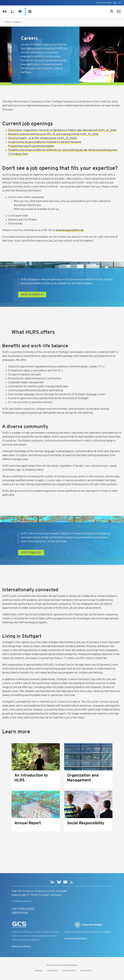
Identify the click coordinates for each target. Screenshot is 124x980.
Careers (17, 22)
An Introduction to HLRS (31, 778)
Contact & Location (22, 901)
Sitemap (39, 971)
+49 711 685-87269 (23, 909)
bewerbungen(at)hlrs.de (70, 230)
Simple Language (103, 3)
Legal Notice (52, 971)
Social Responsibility (86, 823)
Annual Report (28, 823)
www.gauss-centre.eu (21, 946)
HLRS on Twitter (32, 294)
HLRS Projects (31, 553)
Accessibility (86, 971)
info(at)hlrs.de (20, 913)
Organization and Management (83, 778)
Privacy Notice (69, 971)
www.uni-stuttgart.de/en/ (76, 938)
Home (7, 22)
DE (120, 3)
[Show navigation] (119, 11)
